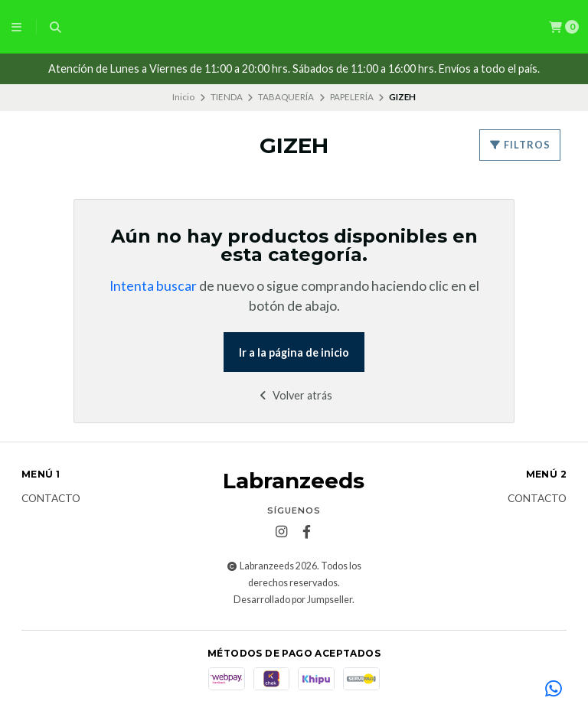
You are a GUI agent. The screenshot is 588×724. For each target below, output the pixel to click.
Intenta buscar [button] (153, 286)
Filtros (520, 145)
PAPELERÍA (352, 97)
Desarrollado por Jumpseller (293, 600)
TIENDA (227, 97)
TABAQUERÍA (286, 97)
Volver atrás (294, 395)
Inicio (183, 97)
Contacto (51, 499)
